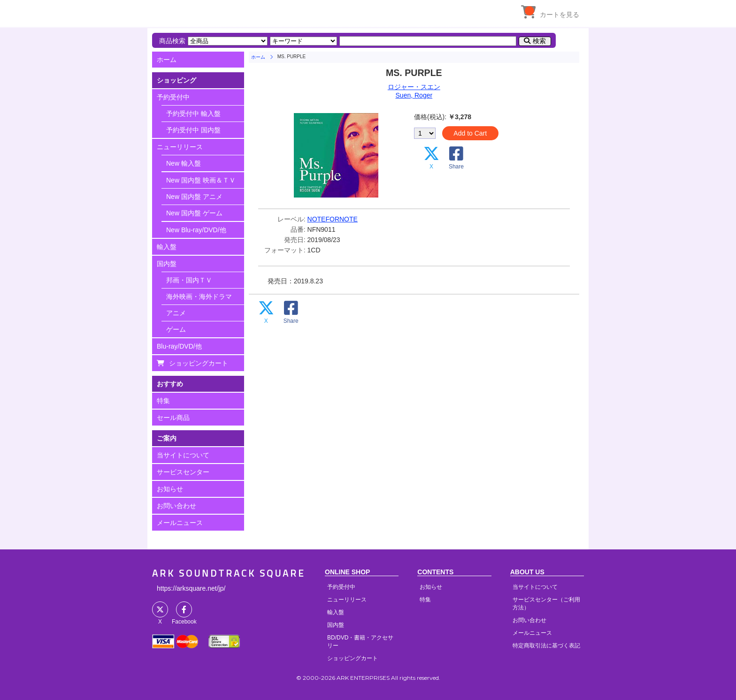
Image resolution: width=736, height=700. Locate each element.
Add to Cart (470, 133)
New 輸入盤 (184, 163)
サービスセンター (183, 472)
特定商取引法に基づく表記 (546, 646)
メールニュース (180, 523)
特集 (163, 401)
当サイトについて (183, 455)
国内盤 (167, 264)
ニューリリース (180, 147)
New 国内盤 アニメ (194, 197)
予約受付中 (173, 97)
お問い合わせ (176, 506)
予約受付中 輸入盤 (193, 114)
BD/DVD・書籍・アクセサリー (360, 642)
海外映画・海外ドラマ (199, 297)
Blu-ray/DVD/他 (179, 346)
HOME (239, 12)
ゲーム (176, 329)
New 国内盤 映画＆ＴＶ (201, 180)
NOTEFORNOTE (333, 219)
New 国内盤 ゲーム (194, 213)
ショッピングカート (199, 363)
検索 (539, 41)
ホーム (167, 60)
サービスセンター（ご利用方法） (546, 604)
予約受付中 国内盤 (193, 130)
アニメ (176, 313)
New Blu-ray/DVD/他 (196, 230)
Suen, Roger (414, 95)
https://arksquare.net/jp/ (191, 588)
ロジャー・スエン (414, 87)
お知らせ (170, 489)
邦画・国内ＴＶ (189, 280)
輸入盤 (167, 247)
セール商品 (173, 418)
